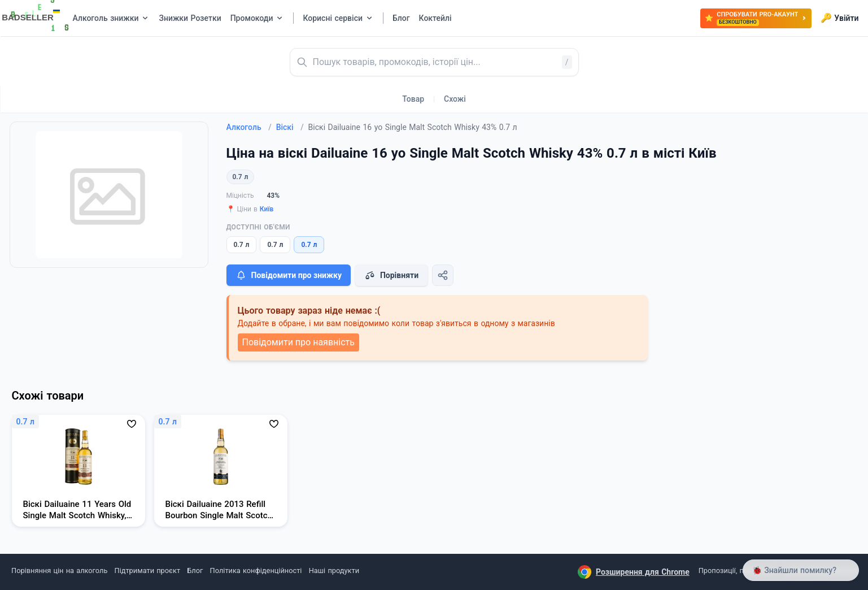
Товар (413, 99)
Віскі (290, 127)
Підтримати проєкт (147, 571)
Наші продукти (334, 571)
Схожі (455, 99)
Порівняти (391, 275)
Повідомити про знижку (289, 275)
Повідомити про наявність (298, 342)
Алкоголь (249, 127)
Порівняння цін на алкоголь (59, 571)
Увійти (839, 18)
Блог (195, 571)
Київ (267, 209)
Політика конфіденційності (256, 571)
